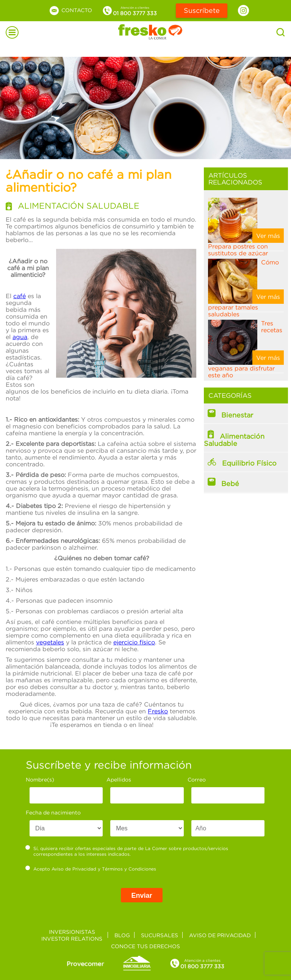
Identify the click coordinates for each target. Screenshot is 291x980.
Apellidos (119, 779)
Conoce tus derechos (145, 946)
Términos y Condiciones (129, 869)
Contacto (70, 10)
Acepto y (91, 869)
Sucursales (160, 935)
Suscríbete (202, 10)
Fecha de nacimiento (53, 812)
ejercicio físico (134, 642)
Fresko (158, 711)
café (20, 296)
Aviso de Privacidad (74, 869)
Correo (197, 779)
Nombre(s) (40, 779)
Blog (122, 935)
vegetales (50, 642)
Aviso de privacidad (220, 935)
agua (20, 337)
